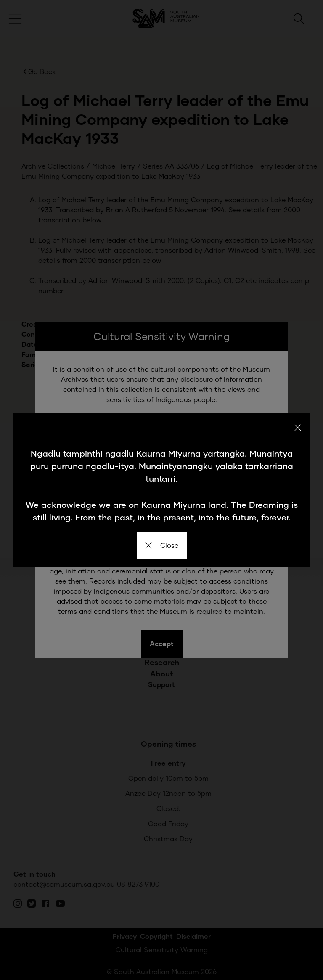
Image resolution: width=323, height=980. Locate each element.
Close (162, 545)
